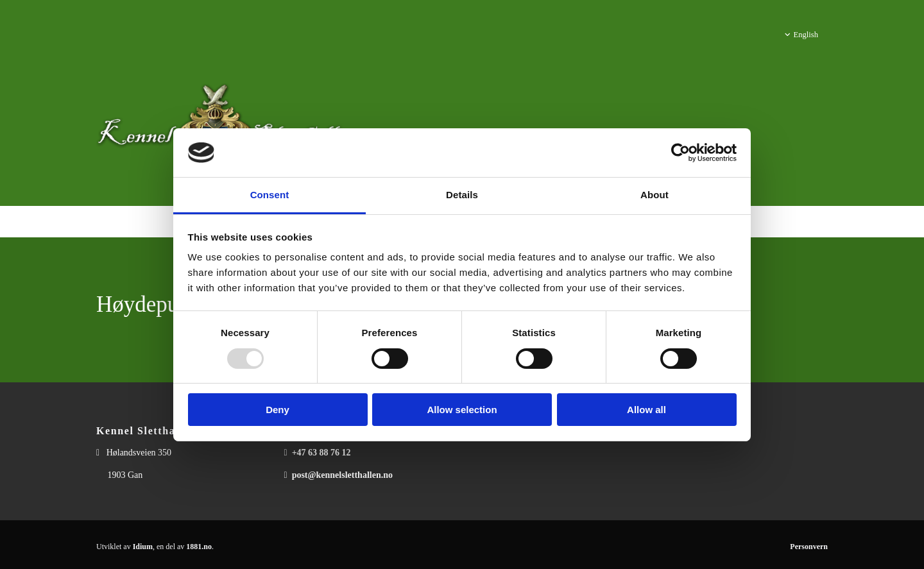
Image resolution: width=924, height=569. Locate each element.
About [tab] (654, 195)
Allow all (646, 410)
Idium (143, 547)
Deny (278, 410)
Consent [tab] (270, 195)
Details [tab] (462, 195)
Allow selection (462, 410)
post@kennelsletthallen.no (342, 475)
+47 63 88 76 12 (321, 453)
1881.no (199, 547)
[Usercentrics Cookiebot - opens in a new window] (680, 153)
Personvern (809, 547)
